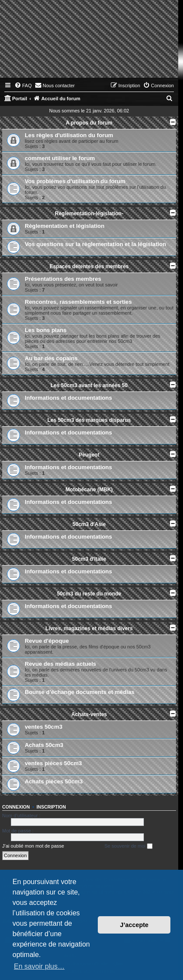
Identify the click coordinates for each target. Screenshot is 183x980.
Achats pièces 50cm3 (54, 781)
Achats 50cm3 (44, 745)
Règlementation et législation (65, 226)
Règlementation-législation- (89, 214)
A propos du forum (89, 123)
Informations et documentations (68, 398)
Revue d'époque (47, 641)
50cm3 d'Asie (89, 524)
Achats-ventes (89, 714)
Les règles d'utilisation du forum (69, 135)
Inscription (51, 807)
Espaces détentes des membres (89, 266)
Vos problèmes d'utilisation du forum (75, 181)
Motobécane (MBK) (89, 490)
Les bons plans (46, 330)
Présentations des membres (63, 279)
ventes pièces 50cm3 (53, 763)
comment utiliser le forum (60, 158)
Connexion (16, 807)
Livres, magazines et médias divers (89, 628)
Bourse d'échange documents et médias (80, 692)
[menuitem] (23, 86)
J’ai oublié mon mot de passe (33, 846)
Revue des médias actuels (60, 664)
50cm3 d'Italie (89, 559)
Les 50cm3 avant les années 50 (89, 385)
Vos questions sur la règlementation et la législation (95, 244)
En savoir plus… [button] (39, 966)
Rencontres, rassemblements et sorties (78, 302)
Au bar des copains (51, 358)
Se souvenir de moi (128, 846)
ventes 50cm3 (44, 727)
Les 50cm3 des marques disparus (89, 420)
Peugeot (89, 455)
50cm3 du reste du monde (89, 594)
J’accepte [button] (134, 925)
